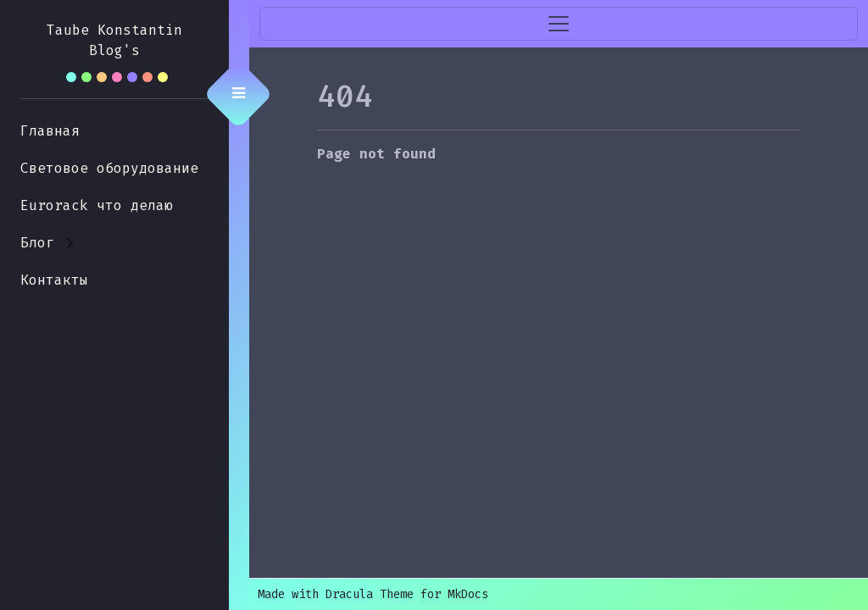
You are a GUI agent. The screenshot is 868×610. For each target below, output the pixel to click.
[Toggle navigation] (559, 24)
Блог (37, 243)
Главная (50, 131)
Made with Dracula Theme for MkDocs (373, 594)
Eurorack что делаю (97, 205)
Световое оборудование (109, 168)
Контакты (54, 280)
